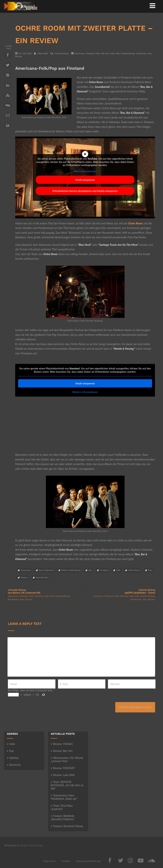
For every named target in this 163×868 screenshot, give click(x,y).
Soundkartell (42, 577)
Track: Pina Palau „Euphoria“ (62, 807)
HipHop (13, 758)
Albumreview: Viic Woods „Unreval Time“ (67, 759)
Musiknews (141, 53)
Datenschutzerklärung (88, 861)
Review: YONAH (62, 744)
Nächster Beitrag (118, 591)
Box (90, 570)
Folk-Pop (105, 53)
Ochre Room (134, 570)
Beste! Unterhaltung (71, 570)
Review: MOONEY (63, 768)
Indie (11, 744)
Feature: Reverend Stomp (67, 826)
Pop (150, 53)
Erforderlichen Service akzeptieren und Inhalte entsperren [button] (85, 191)
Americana (80, 53)
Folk (97, 53)
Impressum (49, 861)
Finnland (90, 53)
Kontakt (66, 861)
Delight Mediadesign (32, 845)
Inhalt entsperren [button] (85, 180)
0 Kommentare (62, 53)
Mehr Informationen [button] (85, 171)
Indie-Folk (115, 53)
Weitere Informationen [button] (85, 392)
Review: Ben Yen (62, 751)
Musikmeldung (128, 53)
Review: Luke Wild (63, 775)
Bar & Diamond (46, 570)
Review (19, 56)
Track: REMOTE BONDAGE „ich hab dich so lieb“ (67, 785)
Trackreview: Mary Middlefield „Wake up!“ (64, 797)
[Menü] (152, 5)
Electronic (14, 765)
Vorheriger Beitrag (45, 591)
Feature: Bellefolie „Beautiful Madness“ (63, 817)
